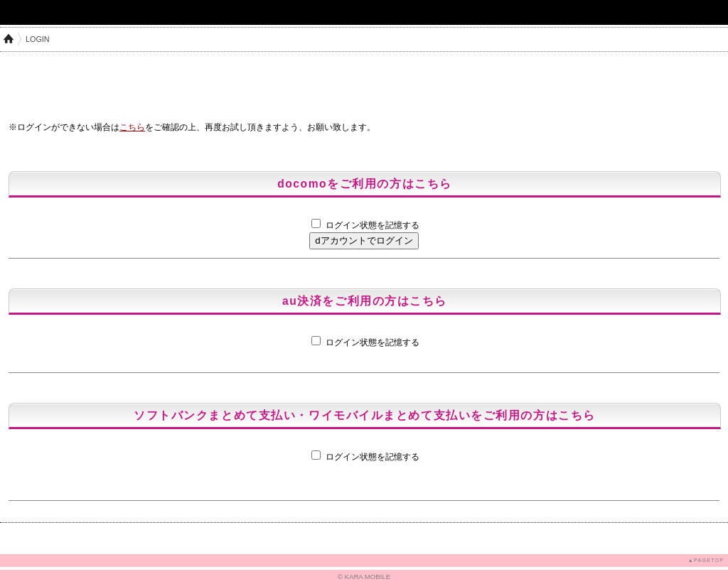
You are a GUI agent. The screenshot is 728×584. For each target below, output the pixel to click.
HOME (9, 39)
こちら (132, 127)
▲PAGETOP (706, 560)
